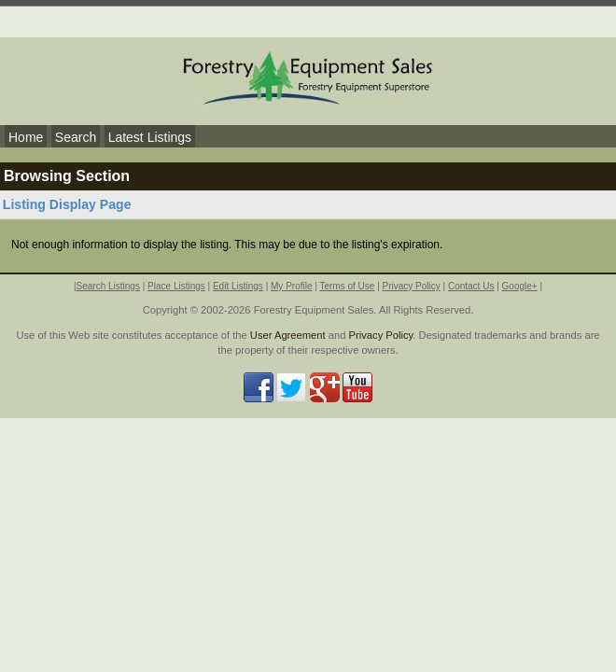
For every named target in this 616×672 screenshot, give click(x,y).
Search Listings (108, 286)
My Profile (291, 286)
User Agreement (288, 335)
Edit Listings (238, 286)
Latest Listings (150, 137)
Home (26, 137)
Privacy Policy (412, 286)
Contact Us (471, 286)
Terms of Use (347, 286)
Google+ (520, 286)
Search (76, 137)
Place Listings (176, 286)
